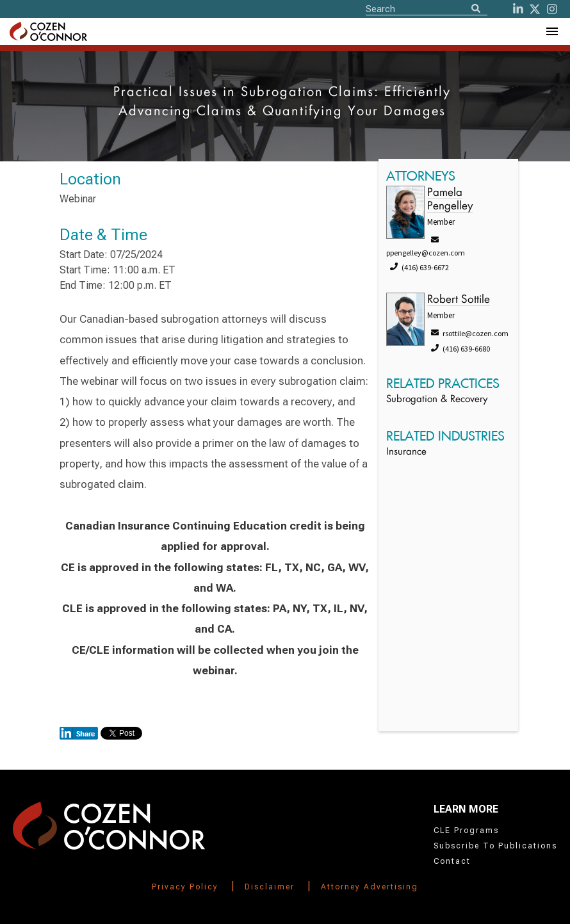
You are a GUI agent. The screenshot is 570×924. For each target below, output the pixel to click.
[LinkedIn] (518, 9)
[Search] (476, 9)
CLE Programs (466, 831)
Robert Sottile (459, 300)
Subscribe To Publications (495, 846)
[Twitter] (535, 9)
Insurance (406, 452)
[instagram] (552, 9)
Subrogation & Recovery (437, 400)
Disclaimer (270, 887)
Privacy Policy (185, 887)
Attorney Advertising (370, 887)
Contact (452, 861)
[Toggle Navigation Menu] (551, 31)
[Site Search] (427, 8)
